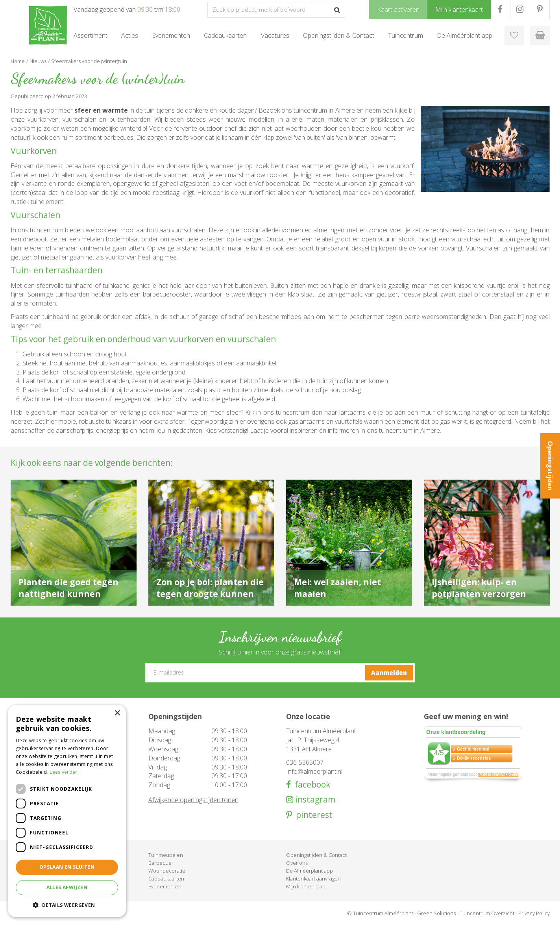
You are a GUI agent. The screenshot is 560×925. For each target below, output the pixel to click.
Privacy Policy (534, 913)
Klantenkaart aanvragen (313, 879)
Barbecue (160, 863)
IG (520, 9)
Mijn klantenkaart (306, 886)
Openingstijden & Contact (316, 855)
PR (540, 9)
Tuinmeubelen (166, 855)
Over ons (297, 863)
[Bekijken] (540, 35)
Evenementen (165, 886)
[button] (67, 905)
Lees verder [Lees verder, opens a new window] (63, 772)
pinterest (312, 815)
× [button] (117, 713)
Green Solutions (436, 913)
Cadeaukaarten (166, 879)
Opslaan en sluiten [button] (67, 867)
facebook (310, 785)
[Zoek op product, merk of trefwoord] (276, 10)
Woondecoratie (167, 871)
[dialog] (67, 811)
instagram (314, 800)
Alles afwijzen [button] (67, 887)
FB (500, 9)
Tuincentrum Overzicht (487, 913)
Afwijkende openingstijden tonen (193, 800)
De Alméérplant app (310, 871)
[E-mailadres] (280, 673)
